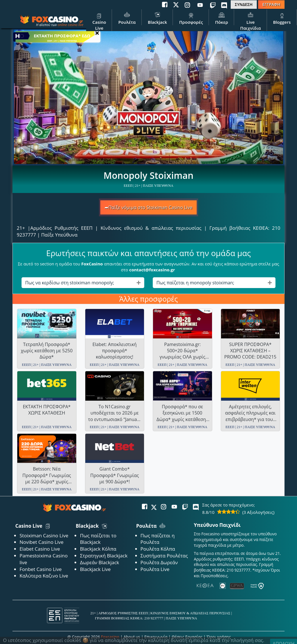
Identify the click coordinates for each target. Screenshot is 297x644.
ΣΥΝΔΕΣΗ (244, 4)
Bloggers (282, 18)
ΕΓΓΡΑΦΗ (271, 4)
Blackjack (158, 18)
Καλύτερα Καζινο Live (44, 576)
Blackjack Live (95, 569)
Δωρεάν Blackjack (99, 562)
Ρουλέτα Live (155, 569)
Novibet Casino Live (42, 542)
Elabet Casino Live (40, 549)
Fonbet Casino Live (41, 569)
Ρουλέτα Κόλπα (158, 549)
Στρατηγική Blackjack (104, 556)
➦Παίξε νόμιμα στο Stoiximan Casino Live (148, 207)
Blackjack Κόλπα (98, 549)
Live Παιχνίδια (251, 21)
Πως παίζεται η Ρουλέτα (158, 539)
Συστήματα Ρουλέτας (164, 556)
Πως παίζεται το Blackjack (98, 539)
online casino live (70, 25)
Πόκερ (222, 18)
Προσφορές (191, 18)
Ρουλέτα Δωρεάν (159, 562)
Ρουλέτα (127, 18)
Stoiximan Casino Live (44, 535)
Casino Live (99, 21)
